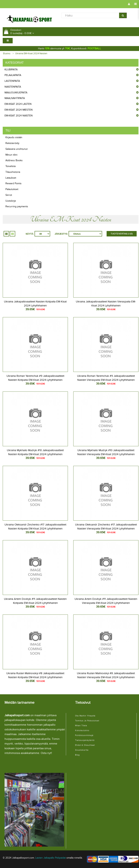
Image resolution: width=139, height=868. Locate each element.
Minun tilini (11, 155)
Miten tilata (81, 726)
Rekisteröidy (12, 143)
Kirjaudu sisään (14, 137)
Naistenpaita (13, 87)
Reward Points (13, 183)
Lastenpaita (12, 81)
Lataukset (11, 178)
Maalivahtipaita (15, 98)
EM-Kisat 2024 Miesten (19, 110)
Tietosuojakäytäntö (85, 740)
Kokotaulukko (82, 730)
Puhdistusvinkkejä (84, 735)
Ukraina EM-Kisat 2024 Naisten (31, 53)
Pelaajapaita (13, 75)
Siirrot (9, 195)
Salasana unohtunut (16, 149)
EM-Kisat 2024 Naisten (19, 116)
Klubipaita (11, 70)
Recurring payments (17, 206)
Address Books (14, 160)
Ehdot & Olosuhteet (85, 745)
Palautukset (12, 189)
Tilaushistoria (13, 172)
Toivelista (10, 166)
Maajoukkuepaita (16, 93)
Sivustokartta (82, 750)
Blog (77, 755)
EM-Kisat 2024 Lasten (18, 104)
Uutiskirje (11, 201)
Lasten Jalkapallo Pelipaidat (50, 858)
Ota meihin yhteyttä (85, 716)
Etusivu (7, 53)
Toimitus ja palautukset (87, 721)
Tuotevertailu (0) (122, 234)
